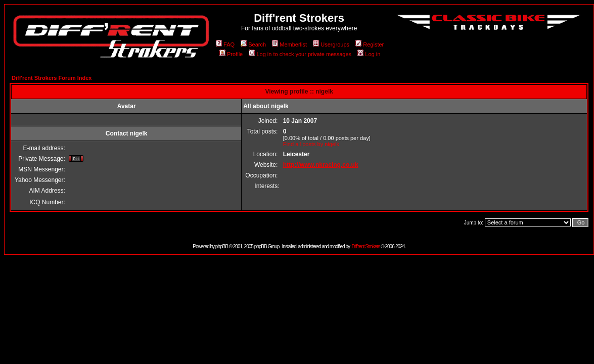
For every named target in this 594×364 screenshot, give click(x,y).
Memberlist (289, 44)
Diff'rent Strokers (366, 246)
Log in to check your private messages (300, 54)
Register (370, 44)
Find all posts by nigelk (311, 144)
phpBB (222, 246)
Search (253, 44)
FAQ (225, 44)
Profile (231, 54)
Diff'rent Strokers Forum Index (52, 78)
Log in (369, 54)
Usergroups (331, 44)
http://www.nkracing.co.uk (321, 165)
